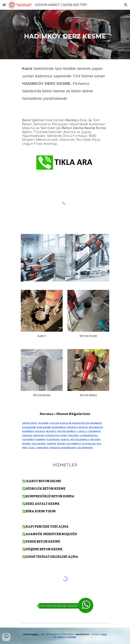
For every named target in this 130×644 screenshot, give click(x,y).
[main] (65, 34)
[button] (4, 5)
